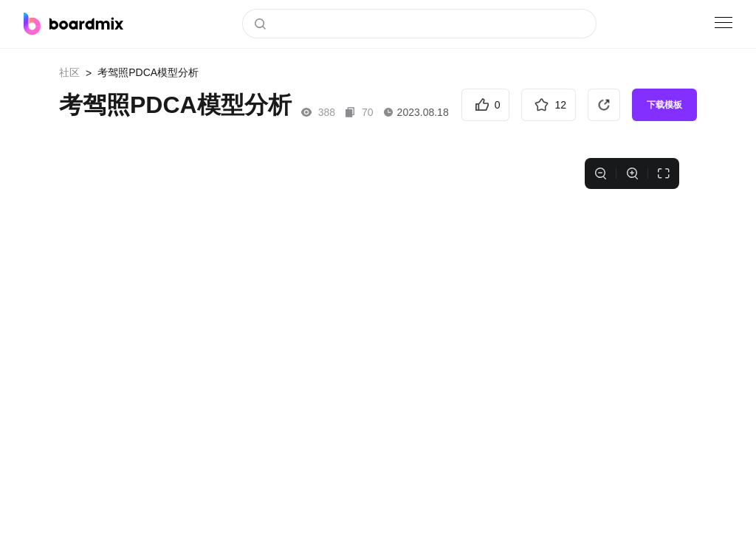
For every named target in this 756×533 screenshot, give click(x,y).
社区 (69, 72)
